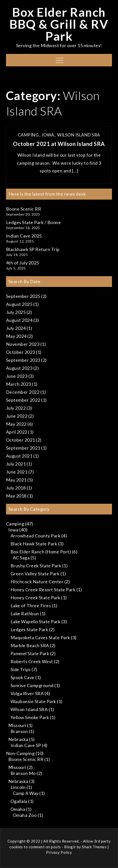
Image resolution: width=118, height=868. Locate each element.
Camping (28, 135)
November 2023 (23, 344)
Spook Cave (23, 677)
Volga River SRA (27, 693)
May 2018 (16, 496)
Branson (19, 731)
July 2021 (16, 464)
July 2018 (16, 488)
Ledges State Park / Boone (34, 222)
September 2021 (23, 448)
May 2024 (16, 336)
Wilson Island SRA (79, 135)
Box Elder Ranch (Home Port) (41, 552)
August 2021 (19, 456)
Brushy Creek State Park (36, 566)
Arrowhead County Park (36, 536)
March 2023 (19, 384)
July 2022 (16, 408)
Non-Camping (20, 753)
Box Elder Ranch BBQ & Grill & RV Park (59, 24)
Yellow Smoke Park (30, 717)
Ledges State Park (29, 629)
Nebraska (18, 739)
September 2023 (23, 360)
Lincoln (18, 787)
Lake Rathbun (25, 614)
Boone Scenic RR (24, 209)
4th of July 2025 (23, 263)
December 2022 (23, 392)
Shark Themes (95, 847)
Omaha (18, 809)
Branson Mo (23, 773)
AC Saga (21, 558)
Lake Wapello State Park (36, 621)
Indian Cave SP (26, 745)
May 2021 (16, 480)
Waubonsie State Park (33, 701)
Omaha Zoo (25, 815)
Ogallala (19, 801)
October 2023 (21, 352)
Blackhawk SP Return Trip (33, 249)
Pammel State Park (30, 653)
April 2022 (17, 432)
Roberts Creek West (32, 661)
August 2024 (19, 320)
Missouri (17, 725)
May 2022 (16, 424)
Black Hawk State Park (34, 544)
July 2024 (16, 328)
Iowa (48, 135)
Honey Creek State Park (35, 598)
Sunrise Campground (32, 685)
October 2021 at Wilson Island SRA (59, 144)
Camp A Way (26, 793)
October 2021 (21, 440)
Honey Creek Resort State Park (43, 590)
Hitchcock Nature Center (37, 582)
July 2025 (16, 312)
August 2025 (19, 304)
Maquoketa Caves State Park (40, 637)
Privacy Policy (59, 852)
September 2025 (23, 296)
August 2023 (19, 368)
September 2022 (23, 400)
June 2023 (17, 376)
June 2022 (17, 416)
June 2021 (17, 472)
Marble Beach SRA (30, 645)
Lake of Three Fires (31, 606)
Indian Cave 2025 (24, 236)
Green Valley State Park (35, 574)
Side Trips (21, 669)
